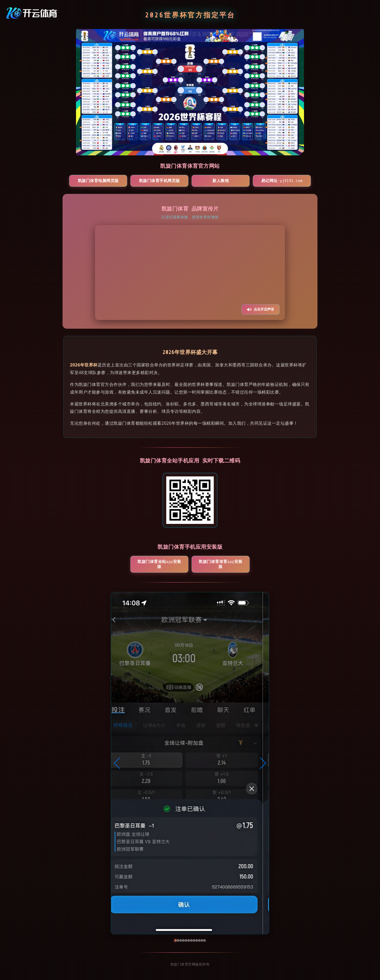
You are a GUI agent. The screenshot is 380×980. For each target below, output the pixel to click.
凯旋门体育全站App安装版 (159, 564)
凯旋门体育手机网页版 (160, 181)
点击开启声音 (261, 309)
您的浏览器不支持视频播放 (190, 273)
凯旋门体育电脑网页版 (98, 181)
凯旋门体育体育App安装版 (220, 564)
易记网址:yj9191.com (282, 181)
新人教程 (221, 181)
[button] (117, 763)
